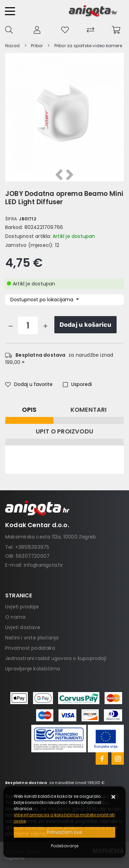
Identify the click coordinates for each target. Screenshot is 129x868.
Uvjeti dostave (23, 627)
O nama (15, 617)
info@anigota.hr (44, 565)
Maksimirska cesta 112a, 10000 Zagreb (51, 537)
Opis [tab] (29, 410)
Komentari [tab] (89, 410)
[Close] (64, 832)
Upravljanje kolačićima (33, 669)
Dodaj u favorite (29, 384)
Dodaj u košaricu (85, 325)
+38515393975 (32, 547)
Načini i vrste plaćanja (32, 638)
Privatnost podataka (30, 648)
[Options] (65, 846)
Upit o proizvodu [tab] (64, 431)
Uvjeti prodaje (22, 607)
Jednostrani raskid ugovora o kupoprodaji (56, 658)
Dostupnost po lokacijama (42, 300)
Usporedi (77, 384)
